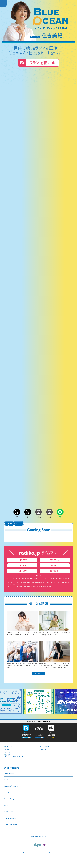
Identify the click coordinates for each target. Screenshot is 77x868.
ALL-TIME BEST (9, 780)
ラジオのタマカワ (9, 812)
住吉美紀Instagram (49, 516)
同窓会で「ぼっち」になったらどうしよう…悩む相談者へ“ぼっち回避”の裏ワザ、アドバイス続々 (55, 633)
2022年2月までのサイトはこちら (38, 836)
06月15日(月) (55, 571)
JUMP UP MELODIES (10, 818)
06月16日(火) (22, 571)
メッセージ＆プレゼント (45, 746)
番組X (17, 516)
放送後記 (8, 749)
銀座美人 (8, 752)
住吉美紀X (28, 516)
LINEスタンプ (60, 516)
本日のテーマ (9, 746)
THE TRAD (7, 792)
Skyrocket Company (10, 799)
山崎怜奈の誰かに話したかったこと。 (14, 786)
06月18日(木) (22, 565)
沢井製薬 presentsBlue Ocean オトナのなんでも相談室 (14, 756)
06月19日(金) (55, 560)
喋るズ (6, 805)
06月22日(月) (22, 560)
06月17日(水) (55, 565)
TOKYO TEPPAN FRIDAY (11, 824)
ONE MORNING (9, 773)
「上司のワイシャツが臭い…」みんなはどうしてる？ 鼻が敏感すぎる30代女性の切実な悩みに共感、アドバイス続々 (22, 633)
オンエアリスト (43, 749)
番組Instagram (38, 516)
